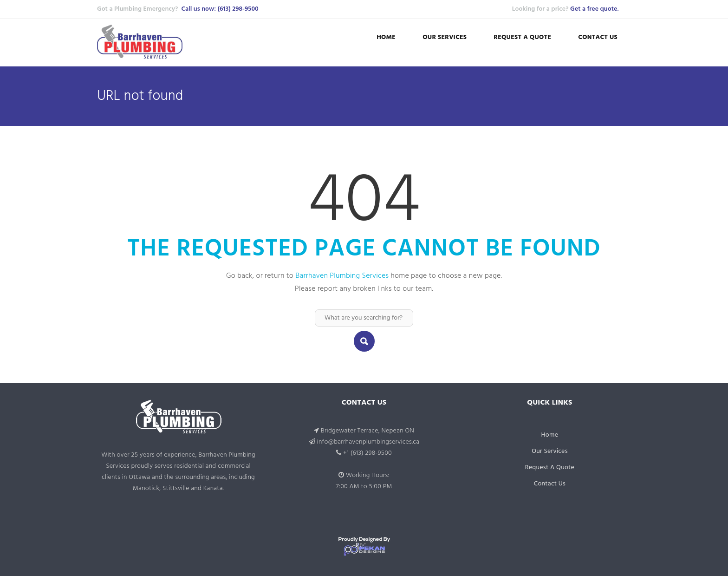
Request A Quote (522, 37)
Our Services (445, 37)
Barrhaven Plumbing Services (342, 276)
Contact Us (598, 37)
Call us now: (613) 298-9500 (220, 9)
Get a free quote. (594, 9)
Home (386, 37)
